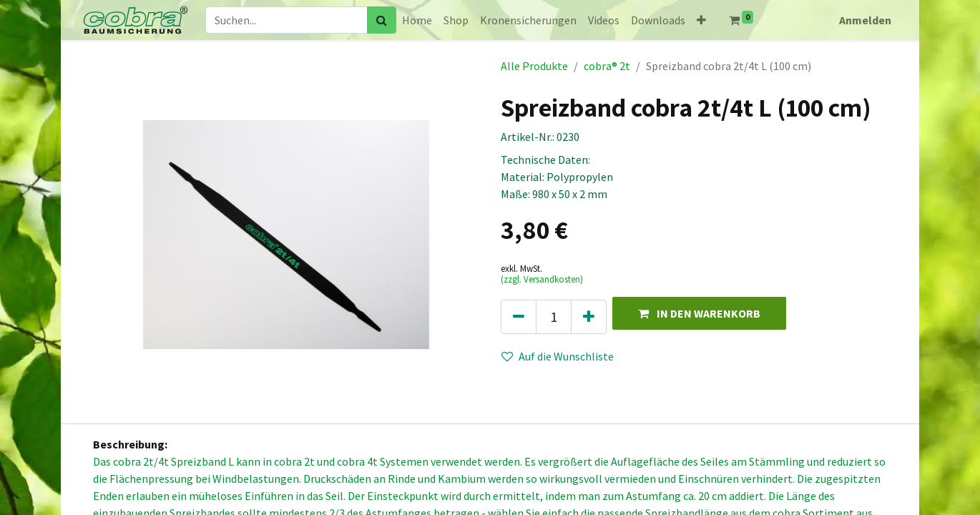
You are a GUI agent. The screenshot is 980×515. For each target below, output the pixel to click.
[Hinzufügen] (589, 317)
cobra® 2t (607, 66)
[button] (701, 20)
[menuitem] (417, 20)
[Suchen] (382, 20)
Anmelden (865, 20)
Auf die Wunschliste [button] (558, 356)
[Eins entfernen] (519, 317)
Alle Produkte (534, 66)
